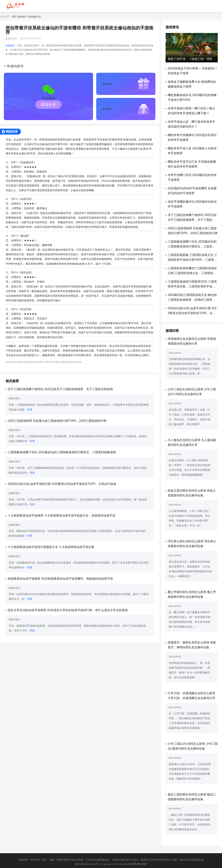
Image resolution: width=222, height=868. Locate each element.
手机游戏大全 (34, 17)
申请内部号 (48, 98)
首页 (14, 17)
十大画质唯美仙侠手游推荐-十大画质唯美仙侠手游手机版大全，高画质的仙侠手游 (62, 516)
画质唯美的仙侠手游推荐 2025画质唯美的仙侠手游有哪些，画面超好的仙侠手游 (60, 579)
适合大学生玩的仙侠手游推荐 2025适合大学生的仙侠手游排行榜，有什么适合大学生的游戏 (68, 610)
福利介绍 (107, 84)
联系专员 (48, 104)
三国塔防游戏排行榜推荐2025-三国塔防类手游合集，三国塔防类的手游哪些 (192, 286)
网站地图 (142, 864)
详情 (30, 409)
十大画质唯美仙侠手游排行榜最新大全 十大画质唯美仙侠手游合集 (51, 547)
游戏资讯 (22, 17)
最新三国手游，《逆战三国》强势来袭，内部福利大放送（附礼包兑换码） (192, 59)
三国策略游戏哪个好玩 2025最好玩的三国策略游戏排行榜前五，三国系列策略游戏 (62, 452)
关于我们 (107, 109)
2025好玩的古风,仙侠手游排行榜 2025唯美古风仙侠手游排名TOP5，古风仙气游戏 (62, 484)
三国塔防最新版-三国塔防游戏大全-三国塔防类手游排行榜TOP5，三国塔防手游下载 (192, 260)
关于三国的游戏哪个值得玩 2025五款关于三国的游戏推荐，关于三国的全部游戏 (60, 389)
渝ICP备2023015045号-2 (88, 864)
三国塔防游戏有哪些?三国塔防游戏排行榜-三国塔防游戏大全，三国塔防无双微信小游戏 (192, 273)
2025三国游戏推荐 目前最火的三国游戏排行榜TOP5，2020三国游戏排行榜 (57, 421)
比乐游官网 (131, 864)
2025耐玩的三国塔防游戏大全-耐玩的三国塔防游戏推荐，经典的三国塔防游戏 (192, 300)
